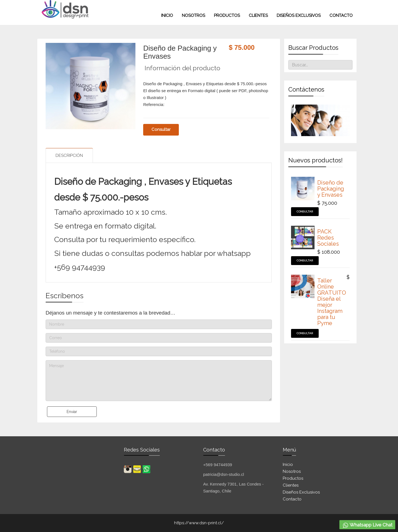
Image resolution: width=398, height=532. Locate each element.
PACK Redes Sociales (328, 238)
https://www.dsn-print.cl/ (199, 523)
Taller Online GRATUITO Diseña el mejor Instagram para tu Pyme (332, 302)
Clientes (258, 15)
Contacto (341, 15)
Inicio (288, 464)
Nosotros (193, 15)
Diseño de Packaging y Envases (331, 189)
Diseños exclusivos (299, 15)
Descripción (69, 155)
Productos (227, 15)
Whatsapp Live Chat (367, 525)
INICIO (167, 15)
